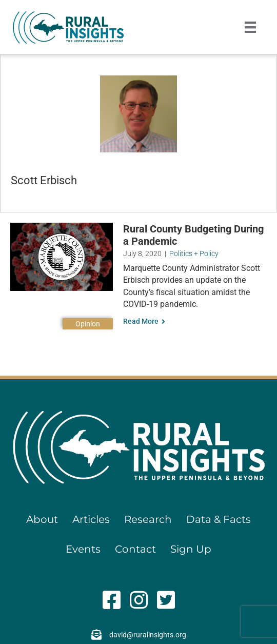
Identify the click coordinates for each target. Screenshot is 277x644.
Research (148, 519)
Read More (144, 321)
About (42, 519)
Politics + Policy (194, 253)
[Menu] (250, 27)
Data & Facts (219, 519)
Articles (91, 519)
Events (83, 549)
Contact (135, 549)
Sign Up (191, 549)
